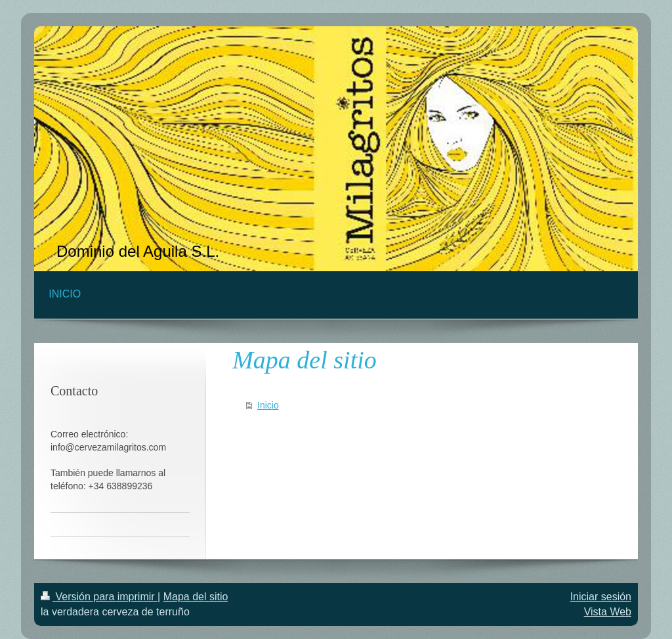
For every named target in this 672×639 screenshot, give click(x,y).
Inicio (268, 405)
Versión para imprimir (99, 597)
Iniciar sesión (601, 597)
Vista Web (608, 612)
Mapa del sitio (196, 597)
